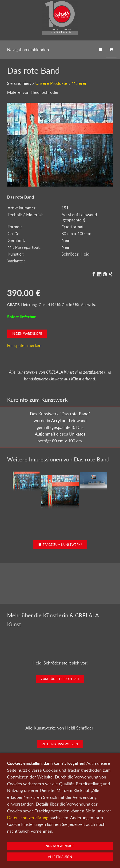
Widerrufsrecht (86, 853)
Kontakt (70, 846)
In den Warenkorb (27, 334)
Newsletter (97, 846)
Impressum (53, 853)
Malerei (79, 83)
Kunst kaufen (24, 846)
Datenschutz (32, 853)
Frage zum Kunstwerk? (60, 545)
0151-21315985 (29, 861)
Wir (83, 846)
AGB (68, 853)
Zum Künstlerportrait (60, 679)
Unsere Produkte (51, 83)
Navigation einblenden (28, 49)
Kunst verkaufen (49, 846)
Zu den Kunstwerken (60, 744)
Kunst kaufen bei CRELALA (60, 809)
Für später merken (24, 345)
